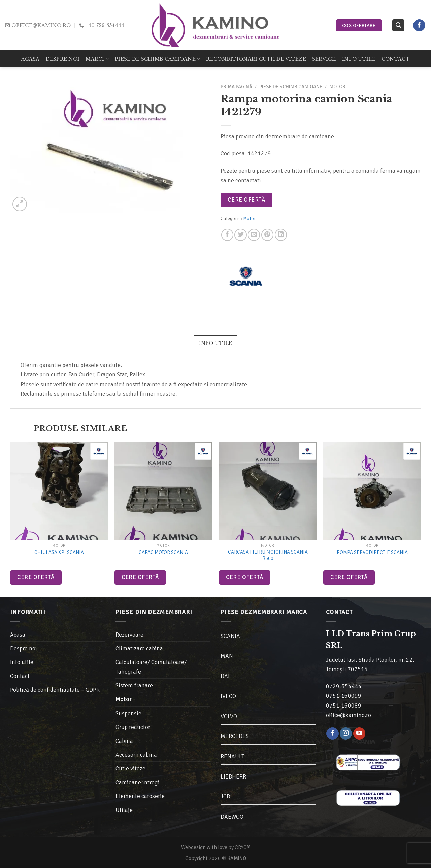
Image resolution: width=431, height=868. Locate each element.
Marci (97, 59)
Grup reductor (133, 727)
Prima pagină (236, 87)
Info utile (359, 59)
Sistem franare (134, 685)
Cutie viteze (130, 768)
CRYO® (242, 847)
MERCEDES (235, 736)
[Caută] (398, 25)
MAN (227, 656)
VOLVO (229, 716)
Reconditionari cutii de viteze (256, 59)
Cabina (124, 741)
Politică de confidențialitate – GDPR (55, 690)
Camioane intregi (138, 782)
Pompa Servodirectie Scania (372, 552)
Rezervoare (129, 635)
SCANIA (230, 636)
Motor (337, 87)
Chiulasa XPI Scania (59, 552)
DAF (226, 676)
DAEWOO (232, 817)
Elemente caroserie (140, 796)
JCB (225, 796)
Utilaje (124, 810)
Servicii (324, 59)
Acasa (30, 59)
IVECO (228, 696)
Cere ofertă (246, 200)
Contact (396, 59)
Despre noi (63, 59)
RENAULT (233, 756)
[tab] (216, 343)
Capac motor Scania (163, 552)
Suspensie (128, 713)
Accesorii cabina (136, 755)
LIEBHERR (233, 776)
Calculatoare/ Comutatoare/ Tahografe (151, 667)
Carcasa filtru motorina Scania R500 (268, 555)
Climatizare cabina (139, 648)
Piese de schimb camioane (157, 59)
